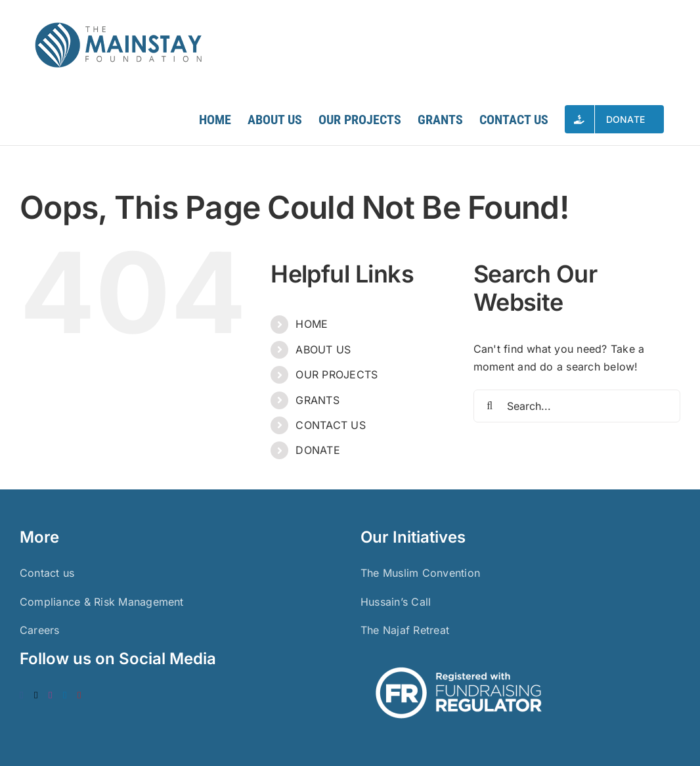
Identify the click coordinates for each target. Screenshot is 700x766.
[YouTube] (79, 695)
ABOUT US (323, 349)
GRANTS (317, 400)
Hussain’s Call (396, 602)
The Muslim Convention (420, 573)
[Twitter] (36, 695)
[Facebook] (22, 695)
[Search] (490, 406)
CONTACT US (330, 425)
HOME (312, 324)
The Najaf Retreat (405, 630)
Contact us (47, 573)
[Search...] (577, 406)
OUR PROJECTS (337, 374)
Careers (40, 630)
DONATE (317, 450)
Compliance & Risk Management (102, 602)
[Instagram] (51, 695)
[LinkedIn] (65, 695)
